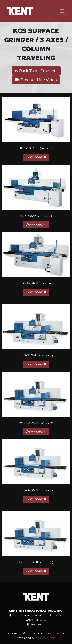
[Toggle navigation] (62, 11)
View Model (36, 157)
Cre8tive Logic (45, 638)
